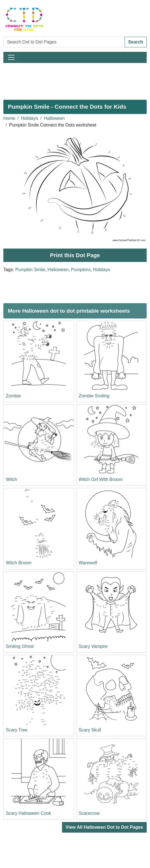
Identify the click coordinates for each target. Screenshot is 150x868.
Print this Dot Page (75, 255)
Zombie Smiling (94, 396)
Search (136, 42)
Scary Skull (90, 730)
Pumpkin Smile (30, 270)
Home (9, 118)
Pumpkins (81, 270)
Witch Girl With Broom (101, 479)
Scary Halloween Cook (28, 813)
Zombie (13, 396)
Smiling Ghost (20, 646)
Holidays (29, 118)
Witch (11, 479)
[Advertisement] (75, 79)
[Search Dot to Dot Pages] (64, 42)
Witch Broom (19, 563)
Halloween (54, 118)
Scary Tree (17, 730)
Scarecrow (89, 813)
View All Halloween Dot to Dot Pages (104, 827)
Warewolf (88, 563)
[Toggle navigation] (11, 57)
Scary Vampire (93, 646)
